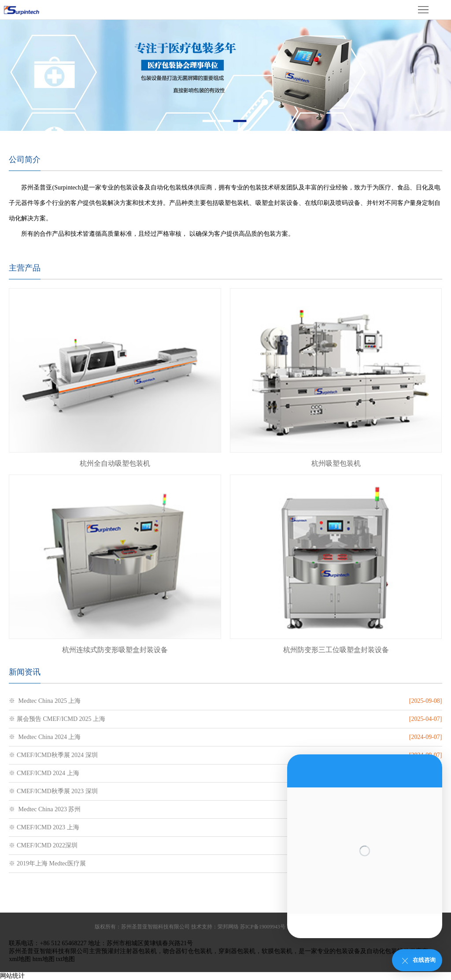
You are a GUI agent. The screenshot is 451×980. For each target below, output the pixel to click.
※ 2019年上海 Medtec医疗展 (47, 863)
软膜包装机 (277, 951)
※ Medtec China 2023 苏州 (45, 809)
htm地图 (44, 959)
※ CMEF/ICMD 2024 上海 (44, 773)
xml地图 (20, 959)
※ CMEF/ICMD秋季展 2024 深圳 (53, 755)
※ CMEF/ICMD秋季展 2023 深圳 (53, 791)
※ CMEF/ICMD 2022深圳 (43, 845)
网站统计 (12, 976)
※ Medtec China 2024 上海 (45, 737)
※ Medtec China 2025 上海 (45, 701)
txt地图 (65, 959)
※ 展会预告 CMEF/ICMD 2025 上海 (57, 719)
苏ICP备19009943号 (263, 927)
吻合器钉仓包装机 (188, 951)
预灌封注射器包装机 (129, 951)
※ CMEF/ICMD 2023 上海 (44, 827)
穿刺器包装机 (237, 951)
